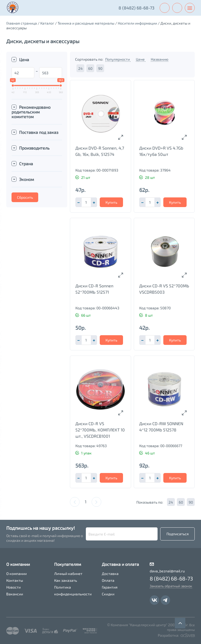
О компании (16, 574)
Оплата (108, 580)
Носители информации (137, 23)
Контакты (15, 580)
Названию (160, 59)
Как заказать (66, 580)
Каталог (47, 23)
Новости (13, 587)
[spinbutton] (86, 202)
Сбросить (25, 197)
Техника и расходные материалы (86, 23)
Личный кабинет (68, 574)
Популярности (118, 59)
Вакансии (15, 594)
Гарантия (110, 587)
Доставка (110, 574)
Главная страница (22, 23)
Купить (111, 202)
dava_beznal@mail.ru (167, 571)
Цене (141, 59)
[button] (94, 202)
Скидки (108, 594)
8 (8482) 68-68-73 (136, 8)
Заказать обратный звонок (171, 586)
